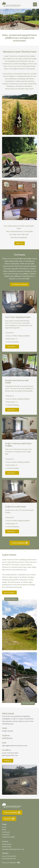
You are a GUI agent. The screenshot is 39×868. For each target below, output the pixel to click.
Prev (3, 19)
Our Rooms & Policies (20, 284)
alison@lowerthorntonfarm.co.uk (15, 746)
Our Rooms (6, 832)
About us (20, 243)
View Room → (12, 347)
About (4, 830)
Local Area (6, 835)
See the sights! (9, 592)
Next (36, 19)
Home (4, 827)
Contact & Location (8, 837)
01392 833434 (7, 738)
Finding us (8, 761)
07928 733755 (7, 731)
